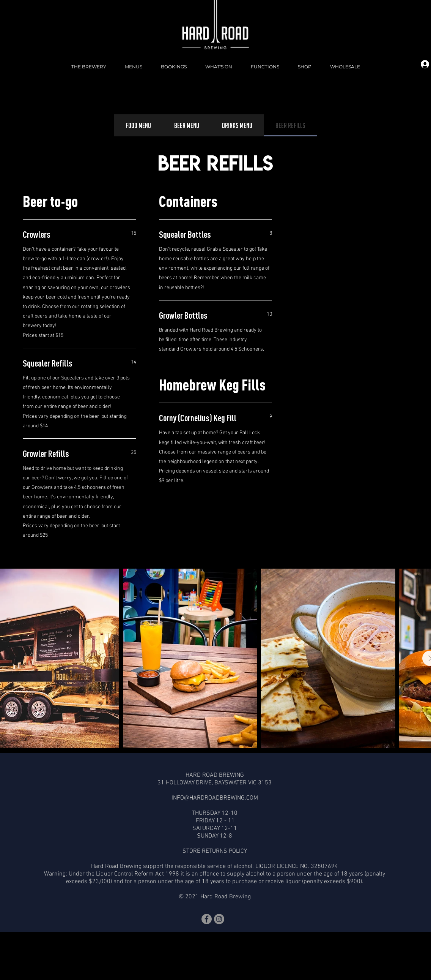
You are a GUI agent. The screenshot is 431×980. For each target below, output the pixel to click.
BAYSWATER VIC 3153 (243, 783)
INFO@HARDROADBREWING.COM (215, 798)
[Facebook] (207, 919)
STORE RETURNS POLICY (215, 851)
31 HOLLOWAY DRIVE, (186, 783)
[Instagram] (219, 919)
